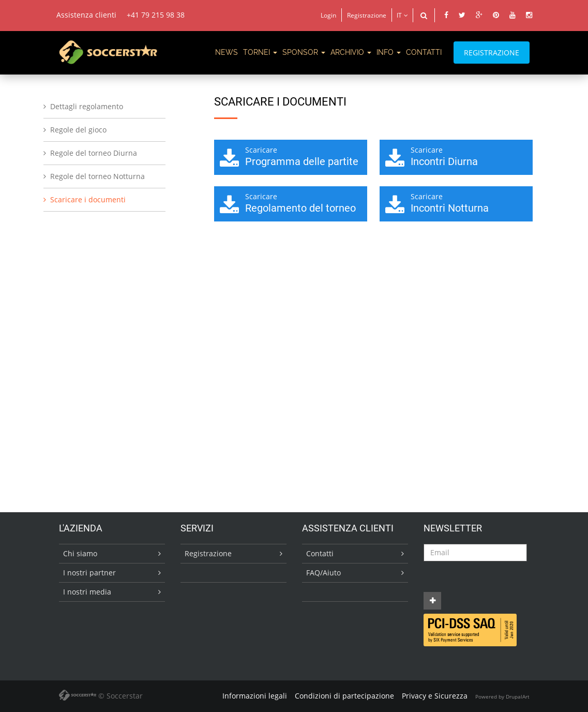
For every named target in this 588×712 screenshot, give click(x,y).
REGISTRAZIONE (492, 53)
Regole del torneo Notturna (97, 176)
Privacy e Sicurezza (435, 696)
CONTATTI (424, 52)
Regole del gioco (78, 130)
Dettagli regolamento (87, 106)
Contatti (320, 553)
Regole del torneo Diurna (94, 153)
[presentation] (502, 582)
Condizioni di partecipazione (344, 696)
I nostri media (87, 592)
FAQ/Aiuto (323, 573)
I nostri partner (89, 573)
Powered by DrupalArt (502, 696)
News (227, 52)
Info (389, 52)
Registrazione (367, 15)
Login (328, 15)
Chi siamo (80, 553)
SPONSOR (304, 52)
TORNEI (260, 52)
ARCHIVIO (351, 52)
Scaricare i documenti (88, 199)
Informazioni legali (255, 696)
